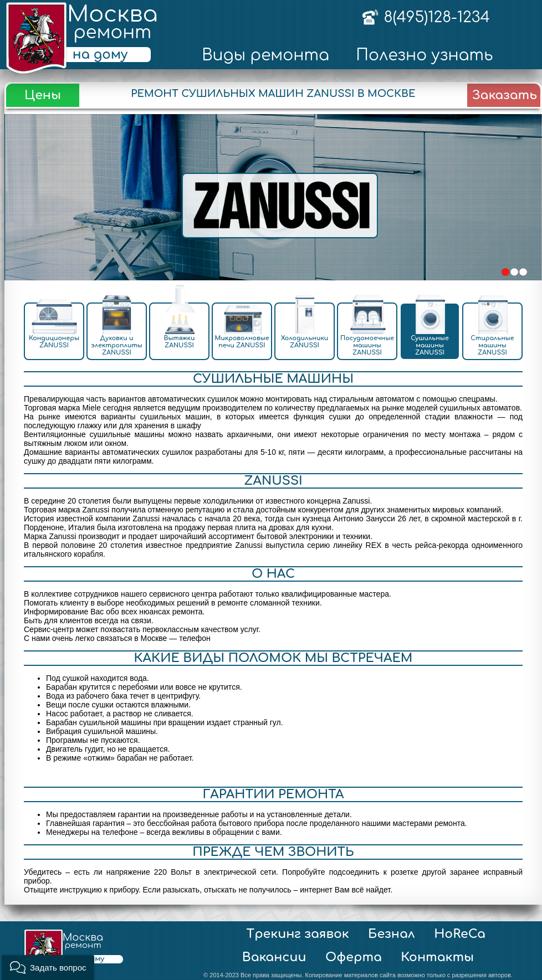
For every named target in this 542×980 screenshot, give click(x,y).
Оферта (354, 957)
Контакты (437, 957)
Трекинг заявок (298, 934)
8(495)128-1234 (436, 17)
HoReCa (460, 934)
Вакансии (274, 957)
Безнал (392, 934)
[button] (48, 968)
